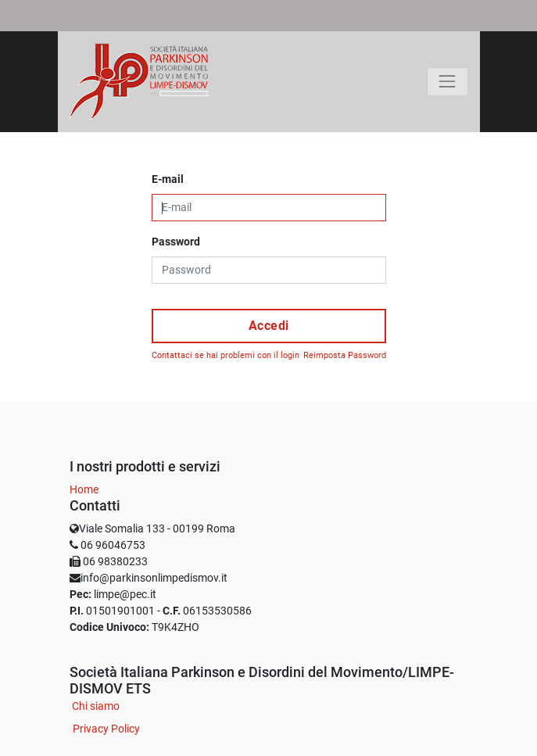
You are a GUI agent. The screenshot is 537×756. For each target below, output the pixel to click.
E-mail (168, 179)
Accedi (269, 326)
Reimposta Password (345, 355)
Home (84, 489)
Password (176, 242)
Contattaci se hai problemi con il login (226, 355)
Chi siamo (96, 706)
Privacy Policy (106, 729)
